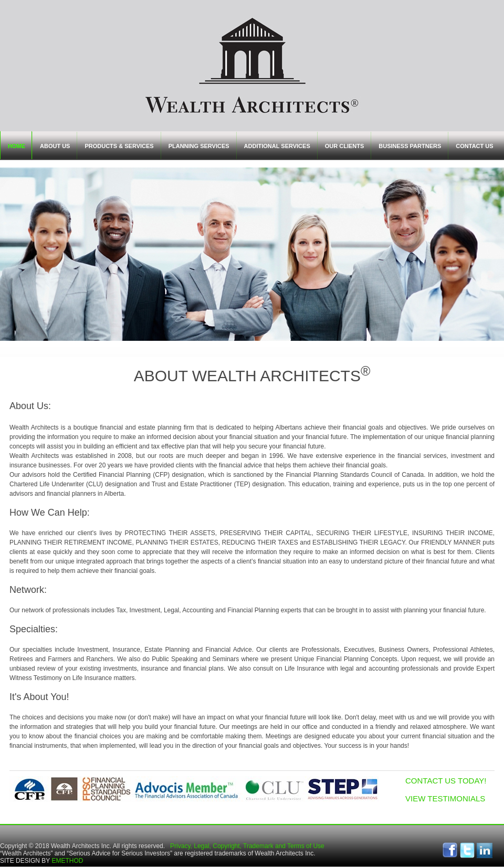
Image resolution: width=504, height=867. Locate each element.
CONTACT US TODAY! (446, 781)
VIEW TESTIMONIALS (445, 798)
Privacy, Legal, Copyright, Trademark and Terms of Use (247, 846)
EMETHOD (67, 861)
